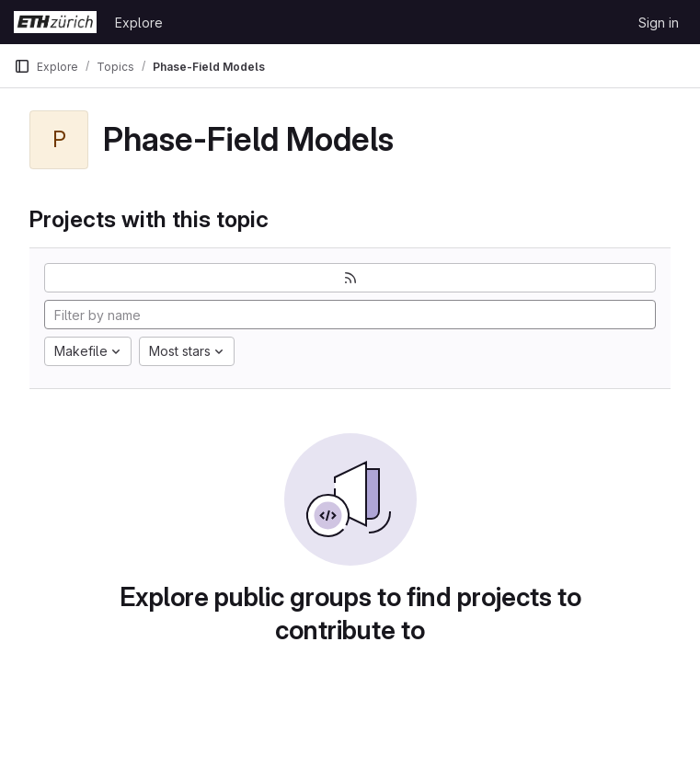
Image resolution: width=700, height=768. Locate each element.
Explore (139, 23)
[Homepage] (55, 22)
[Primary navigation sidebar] (22, 66)
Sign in (659, 23)
